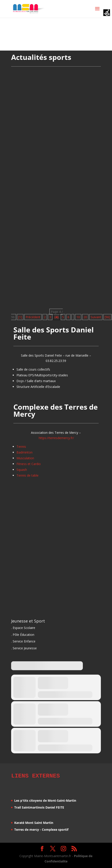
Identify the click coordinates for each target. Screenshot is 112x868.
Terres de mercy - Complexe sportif (41, 829)
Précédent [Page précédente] (33, 317)
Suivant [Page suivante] (96, 317)
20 (85, 317)
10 (78, 317)
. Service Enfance (23, 641)
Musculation (25, 458)
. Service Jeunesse (24, 648)
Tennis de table (27, 475)
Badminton (24, 452)
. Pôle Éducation (23, 635)
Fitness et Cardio (29, 464)
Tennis (21, 447)
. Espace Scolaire (23, 628)
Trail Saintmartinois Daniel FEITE (39, 807)
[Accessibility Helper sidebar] (107, 13)
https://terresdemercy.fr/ (56, 438)
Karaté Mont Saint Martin (34, 822)
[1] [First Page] (20, 317)
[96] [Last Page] (107, 317)
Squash (22, 470)
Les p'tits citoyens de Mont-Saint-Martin (45, 800)
